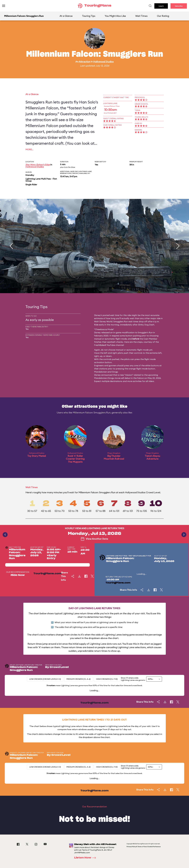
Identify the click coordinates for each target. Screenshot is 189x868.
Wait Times (141, 16)
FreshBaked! (100, 345)
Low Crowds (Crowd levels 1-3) (45, 679)
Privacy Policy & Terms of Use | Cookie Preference (144, 847)
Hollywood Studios (103, 62)
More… (29, 149)
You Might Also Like (115, 16)
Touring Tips (89, 16)
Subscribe (179, 6)
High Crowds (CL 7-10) (107, 679)
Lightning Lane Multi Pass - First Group (41, 180)
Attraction (85, 62)
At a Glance (66, 16)
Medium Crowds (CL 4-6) (78, 679)
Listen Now (86, 858)
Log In (161, 6)
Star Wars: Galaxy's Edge (38, 165)
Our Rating (163, 16)
